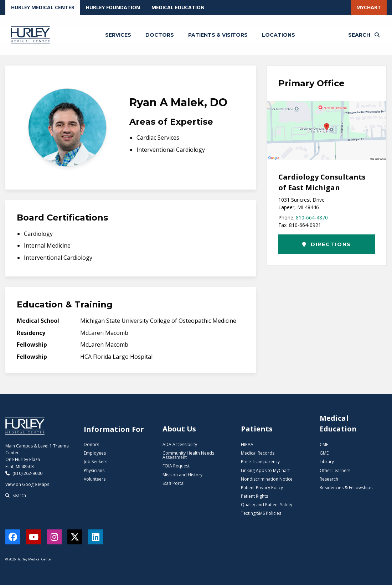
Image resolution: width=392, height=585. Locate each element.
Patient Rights (254, 496)
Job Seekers (96, 462)
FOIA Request (176, 466)
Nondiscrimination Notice (267, 479)
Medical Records (258, 453)
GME (324, 453)
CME (324, 444)
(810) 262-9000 (24, 473)
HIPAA (247, 444)
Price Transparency (260, 462)
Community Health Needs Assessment (188, 455)
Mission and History (182, 475)
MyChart (369, 7)
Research (329, 479)
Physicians (94, 470)
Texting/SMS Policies (261, 513)
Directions (327, 244)
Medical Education (178, 7)
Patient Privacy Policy (262, 488)
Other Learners (335, 470)
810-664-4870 (312, 218)
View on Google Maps (27, 484)
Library (327, 462)
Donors (91, 444)
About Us (179, 429)
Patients (257, 429)
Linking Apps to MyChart (265, 470)
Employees (95, 453)
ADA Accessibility (180, 444)
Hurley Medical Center (43, 7)
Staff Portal (174, 483)
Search (16, 495)
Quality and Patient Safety (267, 505)
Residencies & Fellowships (346, 488)
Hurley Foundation (113, 7)
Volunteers (95, 479)
